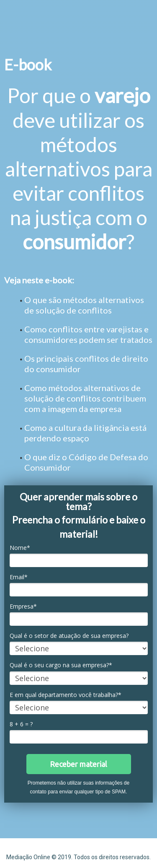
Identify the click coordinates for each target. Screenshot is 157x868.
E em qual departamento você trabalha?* (66, 695)
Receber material (78, 764)
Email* (19, 577)
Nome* (20, 548)
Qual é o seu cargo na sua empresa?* (61, 665)
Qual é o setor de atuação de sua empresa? (69, 636)
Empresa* (23, 606)
